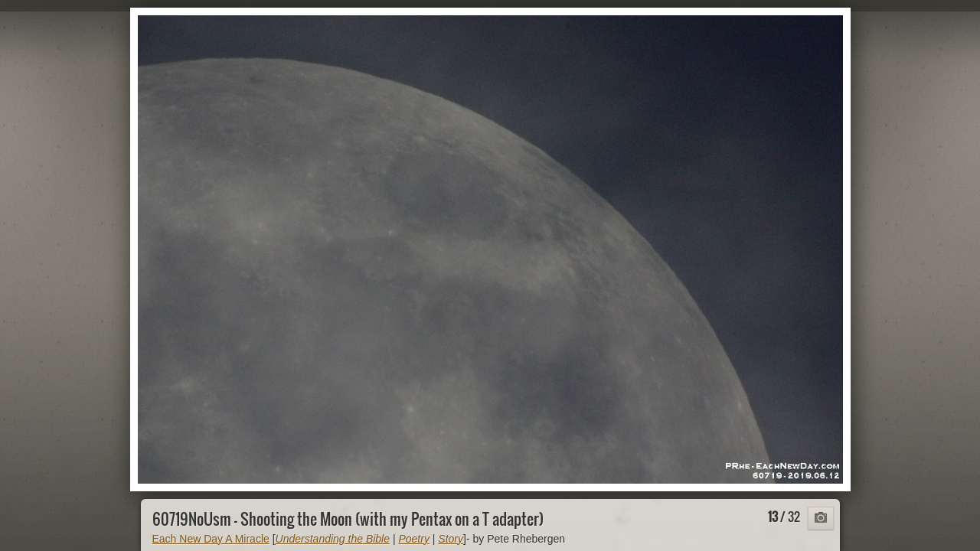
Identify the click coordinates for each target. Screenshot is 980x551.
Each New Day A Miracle (211, 539)
